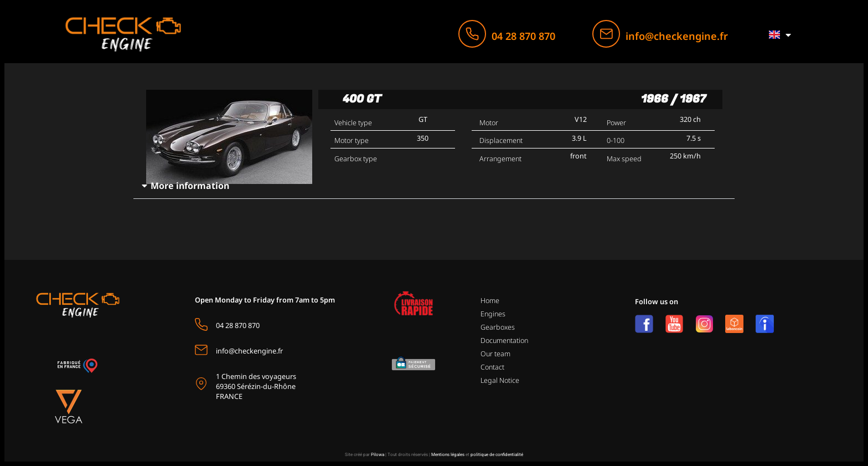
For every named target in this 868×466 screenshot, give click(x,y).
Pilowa (378, 455)
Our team (495, 354)
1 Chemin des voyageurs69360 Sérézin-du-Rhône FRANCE (256, 386)
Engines (493, 314)
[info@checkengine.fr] (606, 34)
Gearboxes (498, 327)
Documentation (504, 340)
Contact (492, 367)
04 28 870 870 (523, 36)
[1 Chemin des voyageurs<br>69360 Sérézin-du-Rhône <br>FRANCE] (201, 384)
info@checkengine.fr (677, 36)
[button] (434, 186)
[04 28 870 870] (472, 34)
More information (190, 186)
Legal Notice (500, 380)
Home (490, 301)
